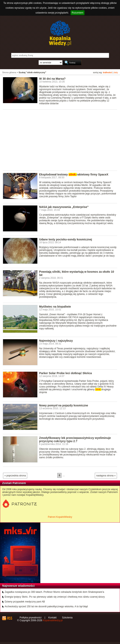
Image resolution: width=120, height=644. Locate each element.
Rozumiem (78, 13)
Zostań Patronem (14, 483)
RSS (10, 618)
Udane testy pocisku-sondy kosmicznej (66, 239)
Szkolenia (67, 618)
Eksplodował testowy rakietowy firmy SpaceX (74, 174)
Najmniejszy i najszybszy (56, 341)
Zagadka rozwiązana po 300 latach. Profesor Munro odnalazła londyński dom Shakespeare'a (54, 592)
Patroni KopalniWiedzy (60, 517)
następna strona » (106, 476)
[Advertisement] (61, 140)
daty (116, 72)
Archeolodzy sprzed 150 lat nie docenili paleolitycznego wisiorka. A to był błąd (46, 606)
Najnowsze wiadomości (18, 586)
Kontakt (53, 618)
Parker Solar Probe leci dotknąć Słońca (65, 373)
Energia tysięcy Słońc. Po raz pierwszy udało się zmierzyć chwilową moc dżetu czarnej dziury (55, 597)
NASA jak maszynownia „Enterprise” (64, 207)
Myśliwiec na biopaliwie (55, 307)
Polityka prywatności (31, 618)
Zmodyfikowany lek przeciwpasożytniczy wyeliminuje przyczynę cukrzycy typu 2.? (75, 439)
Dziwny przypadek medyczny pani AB (25, 602)
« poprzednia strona (15, 476)
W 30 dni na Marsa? (52, 79)
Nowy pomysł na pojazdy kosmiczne (64, 405)
